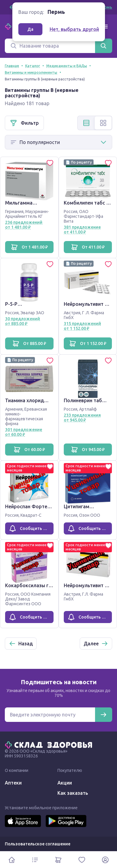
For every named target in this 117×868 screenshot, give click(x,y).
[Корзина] (59, 860)
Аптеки (13, 783)
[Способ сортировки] (58, 142)
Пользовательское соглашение (38, 844)
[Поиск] (50, 46)
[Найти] (103, 46)
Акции (65, 783)
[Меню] (105, 27)
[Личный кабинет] (105, 860)
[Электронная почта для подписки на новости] (50, 715)
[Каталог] (35, 860)
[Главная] (50, 744)
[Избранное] (82, 860)
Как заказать (73, 793)
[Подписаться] (103, 715)
